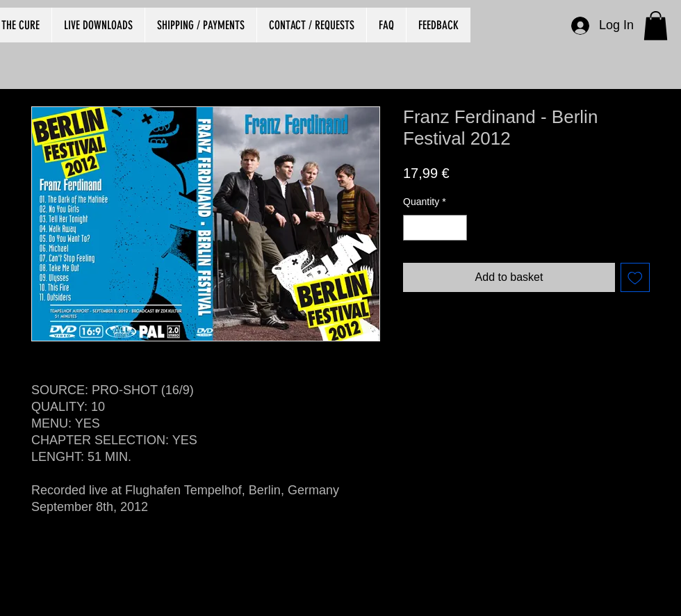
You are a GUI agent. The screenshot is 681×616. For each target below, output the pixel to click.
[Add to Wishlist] (635, 277)
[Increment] (456, 228)
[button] (656, 26)
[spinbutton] (435, 228)
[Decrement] (414, 228)
